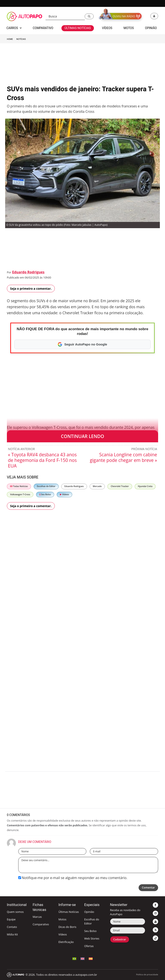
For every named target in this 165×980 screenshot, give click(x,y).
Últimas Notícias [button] (78, 28)
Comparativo (41, 924)
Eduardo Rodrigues (28, 272)
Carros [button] (14, 28)
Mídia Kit (12, 934)
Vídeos (64, 495)
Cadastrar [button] (120, 939)
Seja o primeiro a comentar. (31, 289)
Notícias (21, 39)
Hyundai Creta (145, 486)
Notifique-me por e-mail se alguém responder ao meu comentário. (73, 878)
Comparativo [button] (43, 28)
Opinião (89, 912)
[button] (89, 16)
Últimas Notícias (69, 912)
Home (10, 39)
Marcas (37, 917)
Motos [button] (129, 28)
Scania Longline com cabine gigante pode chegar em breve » (123, 457)
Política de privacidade (147, 975)
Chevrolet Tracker (120, 486)
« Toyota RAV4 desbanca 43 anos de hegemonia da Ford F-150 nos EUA (42, 460)
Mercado (97, 486)
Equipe (11, 919)
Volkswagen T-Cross (20, 495)
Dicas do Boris (67, 927)
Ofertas (89, 946)
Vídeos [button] (107, 28)
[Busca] (65, 16)
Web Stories (92, 939)
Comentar (148, 888)
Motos (62, 919)
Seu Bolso (45, 495)
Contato (12, 927)
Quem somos (15, 912)
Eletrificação (66, 942)
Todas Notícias (19, 486)
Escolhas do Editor (46, 486)
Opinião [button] (151, 28)
